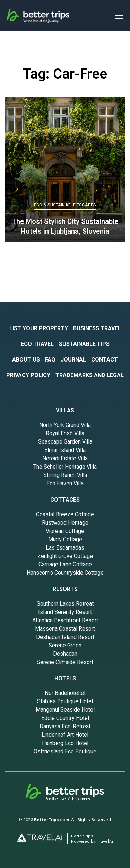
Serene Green (65, 646)
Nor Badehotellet (65, 693)
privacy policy (28, 375)
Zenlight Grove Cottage (65, 556)
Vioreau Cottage (65, 531)
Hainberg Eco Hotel (65, 743)
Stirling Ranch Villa (65, 475)
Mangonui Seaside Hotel (65, 710)
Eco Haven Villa (65, 484)
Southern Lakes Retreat (65, 604)
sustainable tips (84, 344)
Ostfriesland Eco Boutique (65, 752)
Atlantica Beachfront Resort (65, 620)
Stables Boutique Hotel (65, 701)
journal (73, 360)
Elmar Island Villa (65, 450)
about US (26, 360)
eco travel (37, 344)
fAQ (50, 360)
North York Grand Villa (65, 425)
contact (105, 360)
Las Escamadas (65, 548)
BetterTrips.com (51, 820)
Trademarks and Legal (90, 375)
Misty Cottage (65, 540)
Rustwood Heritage (65, 523)
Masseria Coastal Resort (65, 629)
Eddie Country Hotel (65, 718)
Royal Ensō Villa (65, 433)
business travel (97, 328)
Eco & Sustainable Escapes (65, 205)
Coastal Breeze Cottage (65, 514)
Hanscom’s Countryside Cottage (65, 573)
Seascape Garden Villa (65, 442)
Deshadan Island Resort (65, 637)
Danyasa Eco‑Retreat (65, 727)
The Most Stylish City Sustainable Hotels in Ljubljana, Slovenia (65, 227)
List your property (39, 328)
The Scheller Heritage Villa (65, 467)
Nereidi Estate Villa (65, 459)
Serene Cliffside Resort (65, 662)
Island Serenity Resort (65, 612)
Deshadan (65, 654)
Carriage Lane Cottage (65, 565)
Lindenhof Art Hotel (65, 735)
